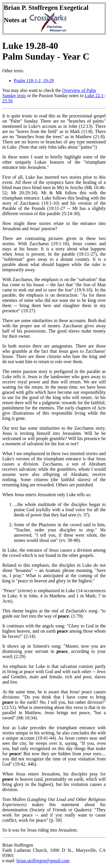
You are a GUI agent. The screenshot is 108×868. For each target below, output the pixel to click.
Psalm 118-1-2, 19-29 (34, 81)
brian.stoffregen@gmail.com (43, 861)
